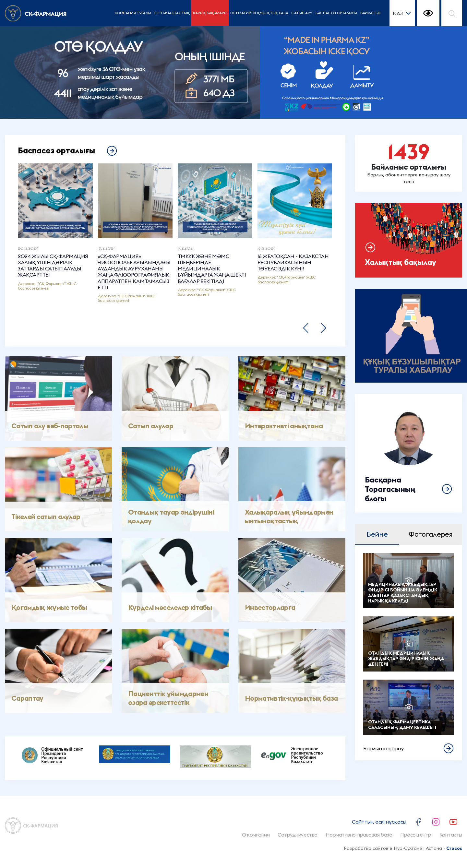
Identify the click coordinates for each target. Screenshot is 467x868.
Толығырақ (409, 453)
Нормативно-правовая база (359, 835)
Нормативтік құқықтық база (259, 13)
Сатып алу (302, 13)
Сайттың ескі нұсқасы (379, 822)
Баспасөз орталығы (336, 13)
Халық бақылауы (210, 13)
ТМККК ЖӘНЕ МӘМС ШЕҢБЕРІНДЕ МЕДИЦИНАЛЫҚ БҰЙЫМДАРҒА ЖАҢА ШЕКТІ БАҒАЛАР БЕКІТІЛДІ (212, 269)
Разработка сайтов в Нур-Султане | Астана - (403, 848)
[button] (306, 328)
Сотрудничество (297, 835)
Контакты (451, 835)
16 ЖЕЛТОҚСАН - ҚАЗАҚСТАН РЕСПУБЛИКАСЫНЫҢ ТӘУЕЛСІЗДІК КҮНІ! (293, 262)
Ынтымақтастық (172, 13)
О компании (256, 835)
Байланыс (371, 13)
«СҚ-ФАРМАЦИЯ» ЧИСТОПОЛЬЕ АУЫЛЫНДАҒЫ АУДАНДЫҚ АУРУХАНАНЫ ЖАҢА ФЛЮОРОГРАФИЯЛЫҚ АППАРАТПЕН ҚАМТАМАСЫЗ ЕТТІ (134, 272)
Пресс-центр (416, 835)
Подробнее (409, 163)
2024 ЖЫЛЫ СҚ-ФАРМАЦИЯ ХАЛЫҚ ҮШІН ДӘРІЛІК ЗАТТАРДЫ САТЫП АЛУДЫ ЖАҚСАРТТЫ (53, 266)
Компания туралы (133, 13)
